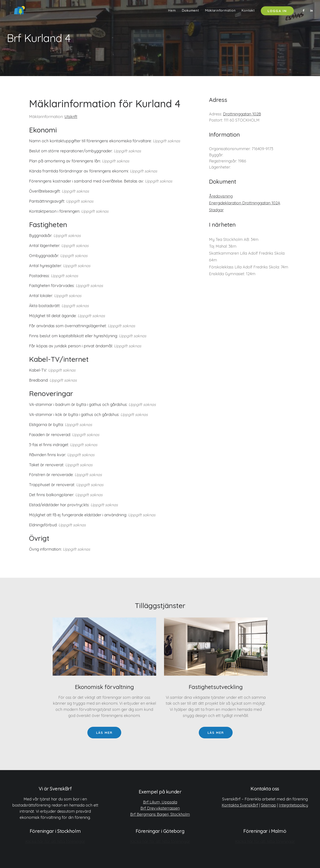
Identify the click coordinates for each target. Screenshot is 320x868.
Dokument (190, 11)
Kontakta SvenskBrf (240, 805)
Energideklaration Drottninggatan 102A (245, 203)
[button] (305, 11)
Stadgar (216, 210)
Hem (172, 11)
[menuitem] (172, 11)
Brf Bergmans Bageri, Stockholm (160, 814)
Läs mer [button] (104, 733)
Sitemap (269, 805)
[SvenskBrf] (13, 11)
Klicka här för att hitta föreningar (55, 841)
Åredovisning (221, 196)
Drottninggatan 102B (242, 114)
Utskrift (71, 117)
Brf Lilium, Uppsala (160, 802)
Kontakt (248, 11)
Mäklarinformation (220, 11)
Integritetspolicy (293, 805)
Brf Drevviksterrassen (160, 808)
